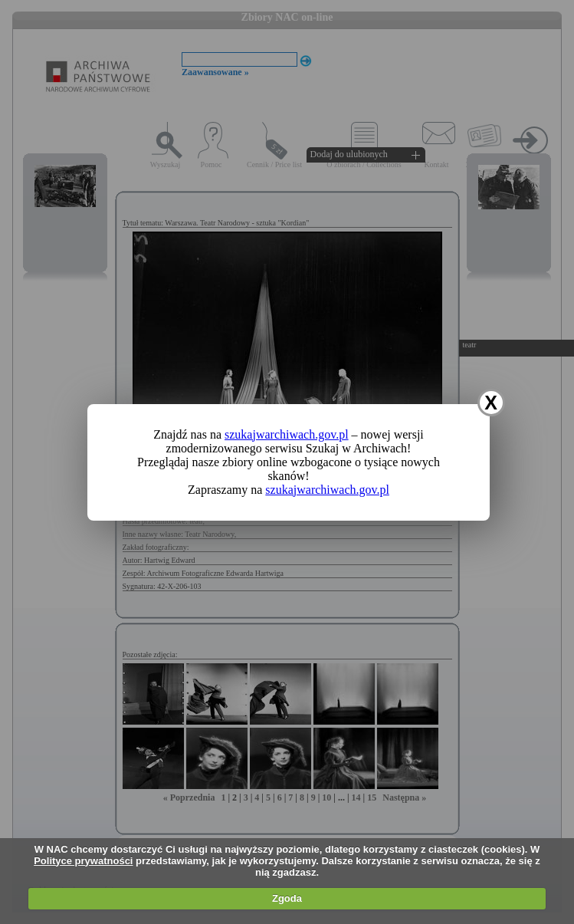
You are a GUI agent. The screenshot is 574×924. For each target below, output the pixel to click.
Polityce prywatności (83, 861)
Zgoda (287, 898)
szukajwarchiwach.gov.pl (287, 434)
